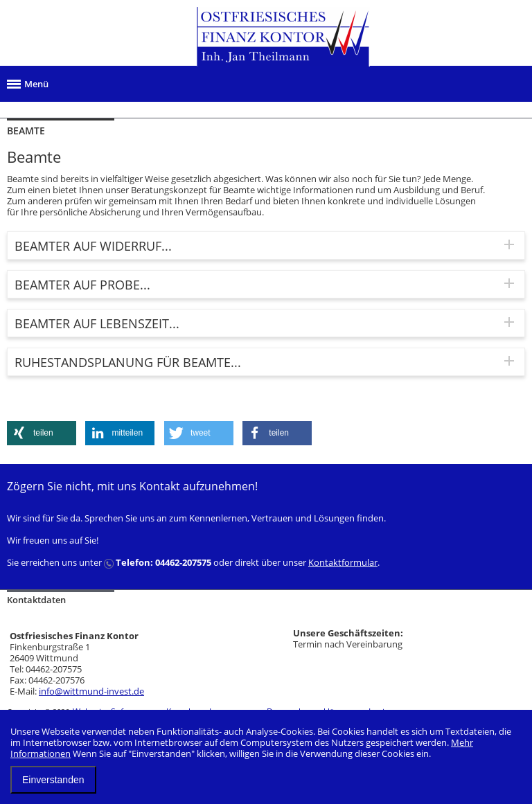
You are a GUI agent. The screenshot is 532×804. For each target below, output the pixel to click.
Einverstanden (53, 780)
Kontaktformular (343, 562)
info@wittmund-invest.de (91, 691)
